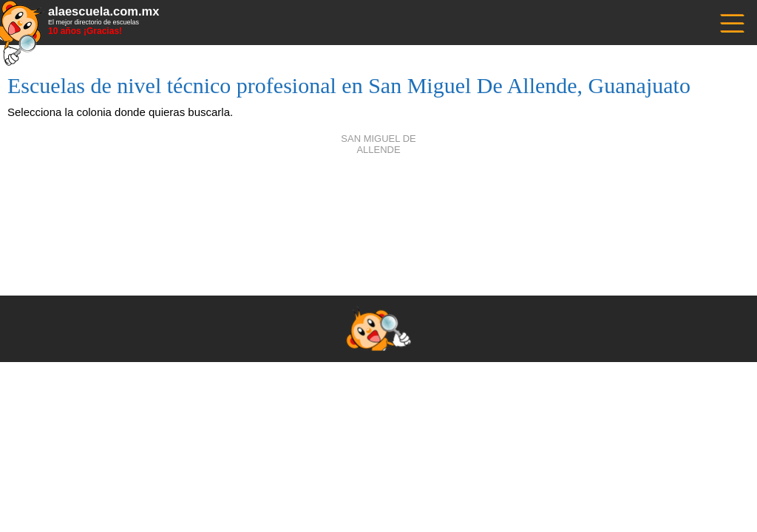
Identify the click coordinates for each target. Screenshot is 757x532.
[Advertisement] (378, 207)
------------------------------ (731, 22)
